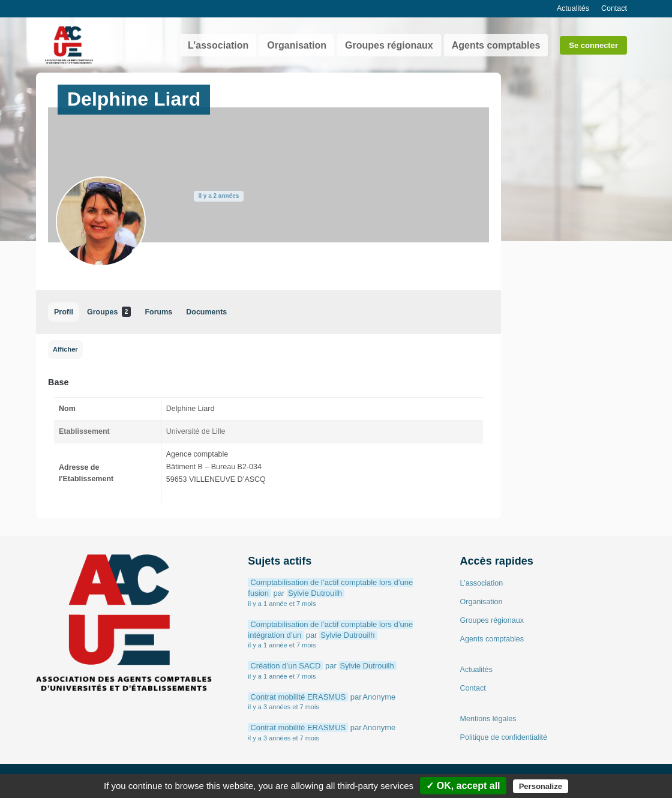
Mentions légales (488, 719)
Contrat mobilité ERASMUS (298, 697)
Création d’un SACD (285, 666)
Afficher (65, 349)
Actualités (573, 8)
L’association (218, 45)
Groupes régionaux (389, 45)
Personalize (541, 786)
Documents (206, 312)
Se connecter (593, 45)
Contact (614, 8)
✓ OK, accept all (463, 786)
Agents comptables (496, 45)
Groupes (109, 312)
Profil (64, 312)
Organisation (297, 45)
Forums (158, 312)
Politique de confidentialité (504, 737)
